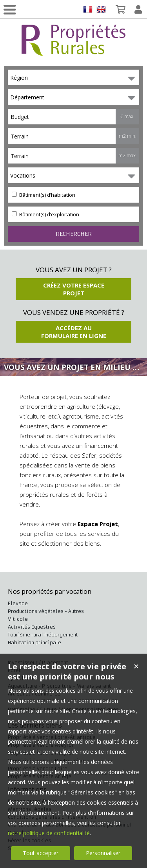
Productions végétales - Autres (46, 611)
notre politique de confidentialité (49, 833)
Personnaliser (103, 853)
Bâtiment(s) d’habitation (44, 195)
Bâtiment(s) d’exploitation (45, 214)
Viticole (18, 619)
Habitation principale (34, 642)
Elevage (18, 603)
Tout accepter (41, 853)
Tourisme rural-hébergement (43, 635)
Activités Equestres (32, 627)
